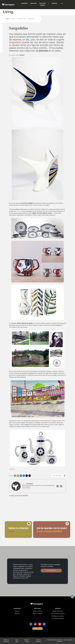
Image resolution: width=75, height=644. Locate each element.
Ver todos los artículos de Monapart (19, 495)
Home (7, 19)
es (62, 3)
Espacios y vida (22, 19)
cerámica (12, 469)
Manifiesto (17, 614)
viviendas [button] (24, 3)
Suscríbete (51, 571)
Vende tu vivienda (37, 611)
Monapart (22, 55)
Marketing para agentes (58, 616)
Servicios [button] (34, 3)
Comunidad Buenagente (58, 619)
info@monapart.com (26, 489)
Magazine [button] (43, 3)
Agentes (54, 3)
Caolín (19, 211)
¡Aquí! (11, 531)
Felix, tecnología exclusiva (58, 614)
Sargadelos (31, 19)
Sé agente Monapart (58, 611)
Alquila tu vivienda (37, 614)
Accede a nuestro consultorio (49, 531)
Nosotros (17, 611)
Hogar (13, 19)
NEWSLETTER (38, 628)
